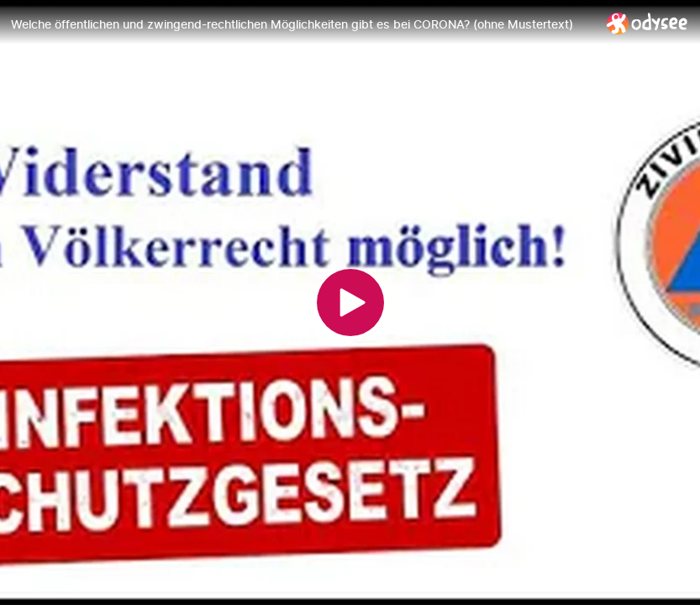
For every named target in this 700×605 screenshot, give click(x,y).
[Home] (647, 23)
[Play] (350, 302)
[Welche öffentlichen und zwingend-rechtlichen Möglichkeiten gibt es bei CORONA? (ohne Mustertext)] (302, 24)
